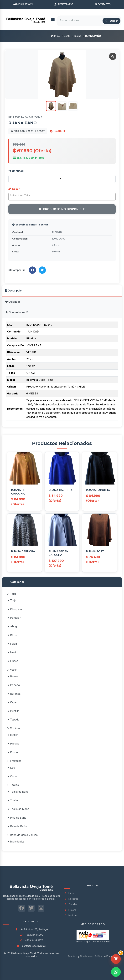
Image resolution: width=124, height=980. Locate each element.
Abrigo (13, 626)
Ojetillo (13, 735)
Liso (11, 768)
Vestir (67, 36)
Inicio (55, 36)
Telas (12, 594)
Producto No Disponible (62, 209)
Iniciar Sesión (23, 4)
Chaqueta (15, 609)
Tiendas (71, 904)
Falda (12, 644)
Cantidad (16, 171)
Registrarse (64, 4)
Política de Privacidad (106, 956)
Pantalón (14, 618)
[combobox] (62, 197)
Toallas (13, 785)
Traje (12, 600)
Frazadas (14, 761)
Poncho (14, 685)
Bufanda (14, 694)
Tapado (13, 720)
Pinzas (13, 752)
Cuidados (13, 302)
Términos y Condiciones (81, 956)
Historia (70, 910)
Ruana (78, 36)
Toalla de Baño (18, 792)
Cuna (12, 776)
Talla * (14, 189)
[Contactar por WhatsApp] (116, 972)
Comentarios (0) (17, 312)
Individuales (16, 842)
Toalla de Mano (18, 809)
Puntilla (13, 711)
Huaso (13, 661)
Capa (12, 702)
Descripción (14, 291)
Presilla (13, 744)
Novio (13, 652)
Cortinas (14, 728)
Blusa (12, 635)
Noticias (70, 915)
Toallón (13, 800)
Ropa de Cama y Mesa (22, 835)
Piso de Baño (17, 818)
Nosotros (71, 899)
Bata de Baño (17, 826)
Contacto (103, 4)
